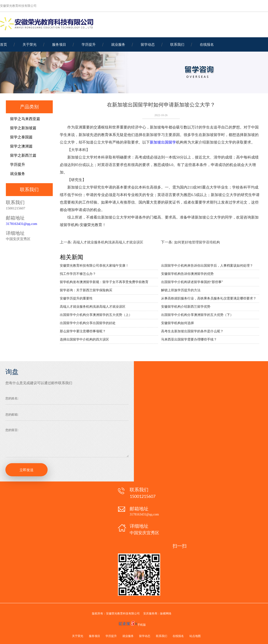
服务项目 (59, 44)
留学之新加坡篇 (23, 128)
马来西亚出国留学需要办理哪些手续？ (189, 339)
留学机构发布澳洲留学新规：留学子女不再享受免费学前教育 (104, 282)
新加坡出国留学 (163, 142)
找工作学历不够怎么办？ (78, 274)
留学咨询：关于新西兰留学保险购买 (86, 290)
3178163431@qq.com (21, 224)
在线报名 (207, 44)
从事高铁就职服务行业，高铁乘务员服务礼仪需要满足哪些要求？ (209, 298)
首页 (4, 44)
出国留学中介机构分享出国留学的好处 (88, 323)
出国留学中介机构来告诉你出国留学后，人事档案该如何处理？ (207, 266)
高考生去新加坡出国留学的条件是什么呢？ (192, 331)
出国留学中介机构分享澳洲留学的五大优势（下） (197, 315)
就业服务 (118, 44)
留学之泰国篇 (21, 137)
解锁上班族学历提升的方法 (181, 290)
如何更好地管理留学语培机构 (197, 242)
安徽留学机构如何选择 (177, 323)
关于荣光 (30, 44)
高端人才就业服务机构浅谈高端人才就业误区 (108, 242)
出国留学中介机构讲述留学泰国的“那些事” (192, 282)
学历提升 (89, 44)
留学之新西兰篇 (23, 155)
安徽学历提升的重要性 (76, 298)
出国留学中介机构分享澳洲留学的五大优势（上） (96, 315)
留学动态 (148, 44)
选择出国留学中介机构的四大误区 (84, 339)
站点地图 (195, 636)
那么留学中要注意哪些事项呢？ (83, 331)
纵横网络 (166, 614)
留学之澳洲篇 (21, 146)
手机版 (142, 625)
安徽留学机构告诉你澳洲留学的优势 (187, 274)
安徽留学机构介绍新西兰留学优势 (186, 307)
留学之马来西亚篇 (25, 119)
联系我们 (177, 44)
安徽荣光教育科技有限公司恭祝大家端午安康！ (94, 266)
